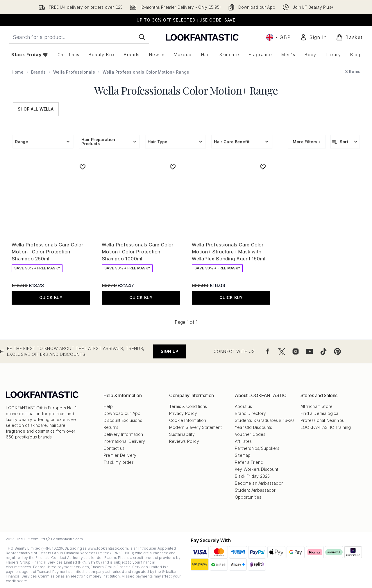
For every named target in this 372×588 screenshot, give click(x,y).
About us (244, 406)
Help (108, 406)
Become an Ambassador (259, 483)
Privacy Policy (183, 413)
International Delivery (124, 441)
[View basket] (349, 37)
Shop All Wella (36, 109)
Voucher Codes (250, 434)
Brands (38, 72)
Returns (111, 427)
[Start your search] (79, 37)
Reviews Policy (184, 441)
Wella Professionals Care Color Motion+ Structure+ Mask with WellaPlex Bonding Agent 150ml (228, 252)
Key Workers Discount (256, 469)
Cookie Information (188, 420)
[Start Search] (142, 37)
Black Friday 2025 (252, 476)
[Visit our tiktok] (323, 351)
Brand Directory (250, 413)
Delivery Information (123, 434)
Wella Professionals (74, 72)
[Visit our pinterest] (337, 351)
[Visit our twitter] (282, 351)
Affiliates (243, 441)
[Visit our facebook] (268, 351)
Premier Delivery (120, 455)
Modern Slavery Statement (195, 427)
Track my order (118, 462)
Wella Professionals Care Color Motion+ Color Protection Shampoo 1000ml (138, 252)
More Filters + (307, 142)
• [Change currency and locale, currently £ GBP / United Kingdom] (278, 37)
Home (18, 72)
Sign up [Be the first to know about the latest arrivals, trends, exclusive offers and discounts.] (169, 351)
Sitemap (243, 455)
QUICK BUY (51, 297)
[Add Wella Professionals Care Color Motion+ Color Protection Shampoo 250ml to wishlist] (83, 167)
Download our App (122, 413)
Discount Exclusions (123, 420)
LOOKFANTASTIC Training (326, 427)
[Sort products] (345, 142)
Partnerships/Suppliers (257, 448)
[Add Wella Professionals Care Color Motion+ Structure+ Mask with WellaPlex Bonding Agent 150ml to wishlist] (263, 167)
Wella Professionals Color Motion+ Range (186, 90)
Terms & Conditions (188, 406)
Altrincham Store (316, 406)
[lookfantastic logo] (202, 37)
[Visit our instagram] (296, 351)
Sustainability (182, 434)
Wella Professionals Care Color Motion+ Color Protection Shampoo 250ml (48, 252)
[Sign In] (313, 37)
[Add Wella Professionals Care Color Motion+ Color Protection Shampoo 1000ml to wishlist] (173, 167)
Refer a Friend (249, 462)
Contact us (114, 448)
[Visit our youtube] (310, 351)
